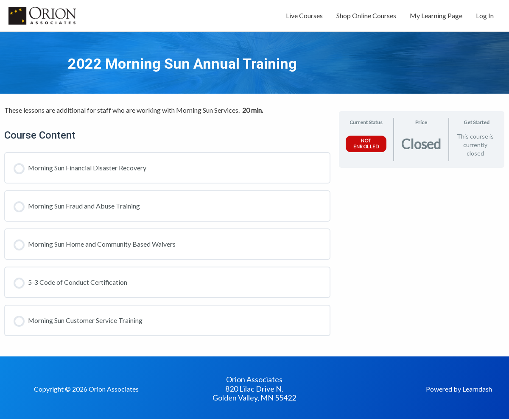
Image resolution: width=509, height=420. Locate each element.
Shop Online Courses (366, 16)
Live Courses (304, 16)
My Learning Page (436, 16)
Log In (485, 16)
